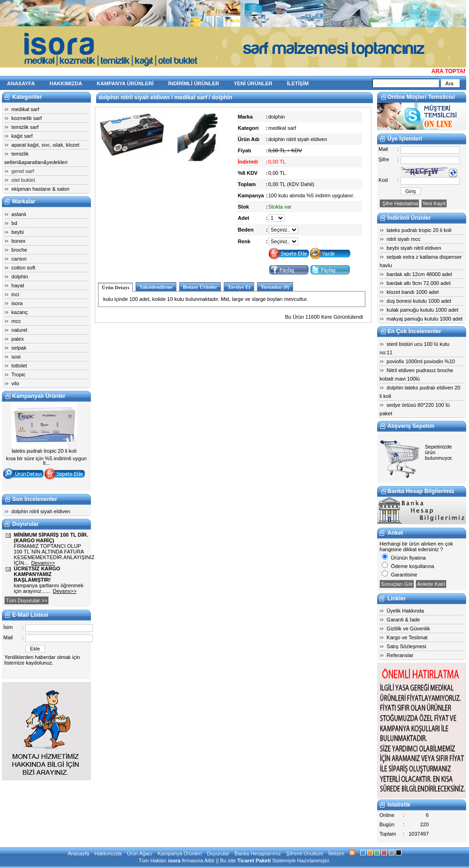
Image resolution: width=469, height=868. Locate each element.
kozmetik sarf (26, 118)
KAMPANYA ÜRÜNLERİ (125, 83)
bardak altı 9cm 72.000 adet (418, 283)
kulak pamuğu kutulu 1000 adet (422, 310)
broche (19, 250)
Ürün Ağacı (139, 853)
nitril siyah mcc (403, 239)
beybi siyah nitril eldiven (414, 248)
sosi (16, 357)
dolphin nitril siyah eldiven (41, 511)
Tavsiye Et (239, 287)
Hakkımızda (108, 853)
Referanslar (400, 655)
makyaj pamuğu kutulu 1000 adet (424, 319)
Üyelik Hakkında (405, 611)
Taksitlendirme (156, 287)
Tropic (18, 374)
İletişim (336, 853)
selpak (19, 348)
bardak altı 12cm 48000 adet (419, 274)
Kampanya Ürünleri (180, 853)
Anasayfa (78, 853)
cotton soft (23, 268)
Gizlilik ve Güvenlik (408, 629)
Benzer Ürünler (200, 287)
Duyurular (218, 853)
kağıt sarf (22, 136)
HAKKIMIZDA (66, 83)
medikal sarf (25, 109)
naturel (19, 330)
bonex (18, 241)
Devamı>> (43, 563)
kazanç (19, 312)
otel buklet (23, 180)
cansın (19, 259)
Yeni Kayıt (434, 203)
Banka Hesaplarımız (258, 853)
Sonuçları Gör (397, 584)
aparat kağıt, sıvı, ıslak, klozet (45, 145)
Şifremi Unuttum (305, 853)
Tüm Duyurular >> (26, 600)
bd (14, 223)
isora (17, 303)
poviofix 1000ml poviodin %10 (421, 361)
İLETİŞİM (298, 83)
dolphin (19, 277)
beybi (17, 232)
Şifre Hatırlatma (399, 203)
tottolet (19, 366)
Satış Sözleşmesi (406, 646)
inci (15, 294)
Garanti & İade (403, 620)
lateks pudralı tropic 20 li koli (419, 230)
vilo (15, 383)
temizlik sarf (25, 127)
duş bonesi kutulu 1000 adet (419, 301)
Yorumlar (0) (275, 287)
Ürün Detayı (115, 287)
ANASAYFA (21, 83)
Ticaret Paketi (254, 861)
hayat (18, 285)
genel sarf (23, 171)
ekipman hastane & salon (40, 189)
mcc (16, 321)
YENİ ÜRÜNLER (253, 83)
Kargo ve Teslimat (407, 637)
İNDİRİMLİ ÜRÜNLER (193, 83)
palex (17, 339)
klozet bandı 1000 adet (412, 292)
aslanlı (19, 214)
